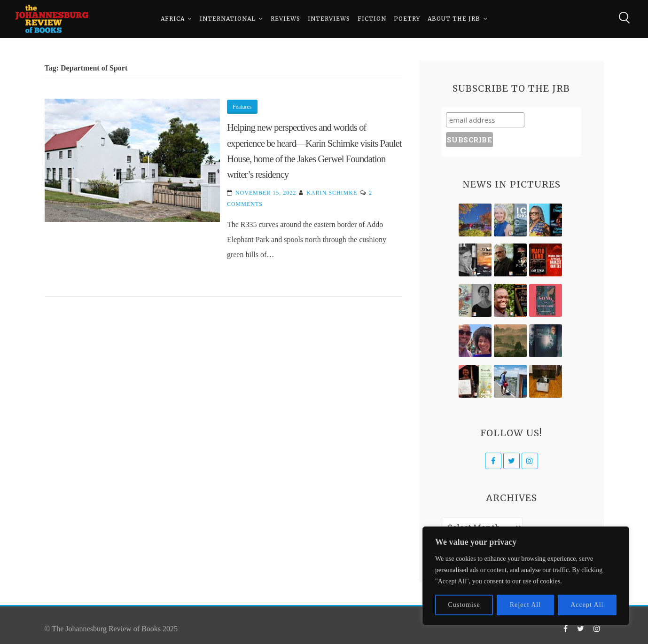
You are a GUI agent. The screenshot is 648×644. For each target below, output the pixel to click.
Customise (464, 605)
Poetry (407, 19)
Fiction (372, 19)
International (228, 19)
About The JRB (454, 19)
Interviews (329, 19)
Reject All (525, 605)
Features (242, 107)
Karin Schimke (332, 193)
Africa (173, 19)
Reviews (285, 19)
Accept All (587, 605)
